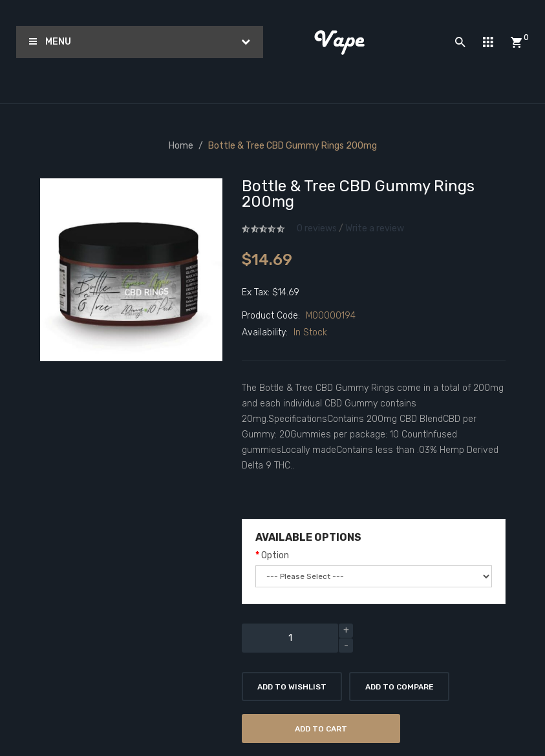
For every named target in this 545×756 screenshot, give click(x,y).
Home (181, 146)
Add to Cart (321, 729)
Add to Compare (400, 687)
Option (275, 555)
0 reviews (317, 228)
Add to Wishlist (292, 687)
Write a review (375, 228)
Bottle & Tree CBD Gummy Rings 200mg (293, 146)
